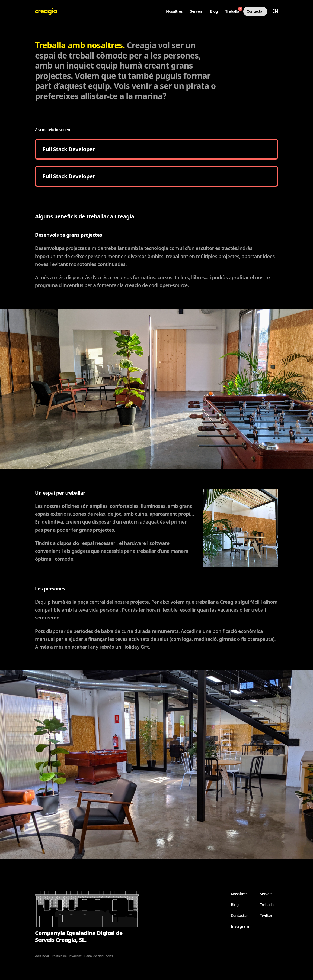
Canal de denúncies (99, 956)
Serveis (196, 11)
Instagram (240, 926)
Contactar (255, 11)
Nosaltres (174, 11)
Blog (214, 11)
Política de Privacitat (67, 956)
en (275, 11)
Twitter (266, 915)
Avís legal (42, 956)
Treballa (234, 10)
